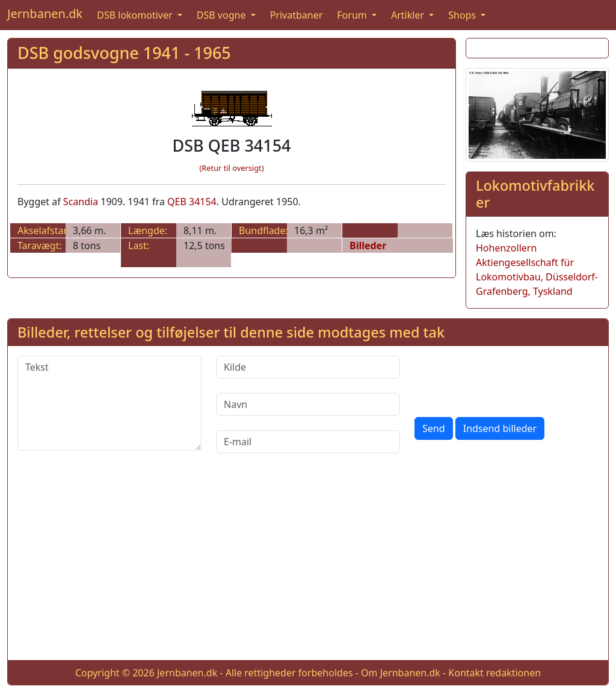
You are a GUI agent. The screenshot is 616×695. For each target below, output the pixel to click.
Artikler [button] (409, 15)
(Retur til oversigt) (232, 168)
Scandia (81, 202)
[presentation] (506, 379)
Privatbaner (297, 15)
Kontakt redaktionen (494, 673)
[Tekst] (109, 403)
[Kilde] (308, 367)
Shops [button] (463, 15)
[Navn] (308, 404)
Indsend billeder (500, 428)
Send (434, 428)
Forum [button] (353, 15)
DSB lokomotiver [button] (136, 15)
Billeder (368, 246)
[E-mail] (308, 442)
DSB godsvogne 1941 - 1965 (124, 53)
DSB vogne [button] (223, 15)
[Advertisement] (308, 566)
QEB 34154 (192, 202)
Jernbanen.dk (45, 14)
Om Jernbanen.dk (401, 673)
